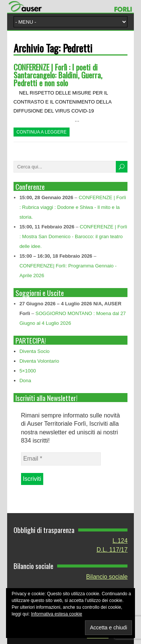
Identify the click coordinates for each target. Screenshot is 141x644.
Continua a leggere (42, 132)
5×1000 (28, 371)
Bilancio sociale (107, 577)
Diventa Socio (35, 351)
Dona (25, 381)
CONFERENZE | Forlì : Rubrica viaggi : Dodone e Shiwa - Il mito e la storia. (73, 207)
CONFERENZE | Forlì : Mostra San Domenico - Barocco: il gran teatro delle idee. (74, 236)
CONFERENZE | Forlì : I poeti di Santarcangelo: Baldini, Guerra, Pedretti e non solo (58, 75)
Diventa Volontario (39, 361)
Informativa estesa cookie (56, 614)
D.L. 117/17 (112, 550)
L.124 (120, 541)
